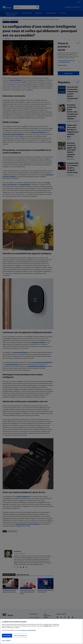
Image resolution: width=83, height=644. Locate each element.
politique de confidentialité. (28, 630)
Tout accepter (7, 636)
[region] (41, 631)
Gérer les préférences (20, 636)
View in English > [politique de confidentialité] (6, 641)
